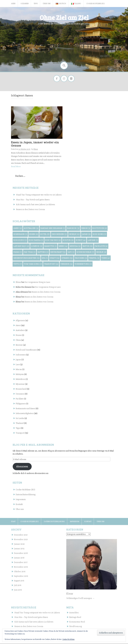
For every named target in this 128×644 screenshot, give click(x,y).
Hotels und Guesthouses (26, 351)
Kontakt (19, 505)
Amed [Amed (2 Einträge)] (18, 229)
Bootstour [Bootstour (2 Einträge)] (100, 229)
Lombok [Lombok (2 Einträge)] (37, 247)
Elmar (18, 283)
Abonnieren (22, 467)
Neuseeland (21, 390)
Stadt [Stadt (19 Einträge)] (55, 259)
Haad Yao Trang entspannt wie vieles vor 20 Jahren (39, 195)
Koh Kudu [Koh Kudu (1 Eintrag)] (20, 241)
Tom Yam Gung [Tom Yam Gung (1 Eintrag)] (33, 265)
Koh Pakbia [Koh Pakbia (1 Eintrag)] (36, 241)
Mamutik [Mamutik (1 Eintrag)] (50, 247)
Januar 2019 (19, 549)
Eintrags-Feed (75, 618)
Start (13, 522)
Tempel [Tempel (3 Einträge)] (94, 259)
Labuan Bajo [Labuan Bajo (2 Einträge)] (21, 247)
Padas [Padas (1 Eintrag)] (18, 253)
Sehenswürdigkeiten (25, 414)
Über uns (47, 4)
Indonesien (21, 356)
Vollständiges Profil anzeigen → (80, 599)
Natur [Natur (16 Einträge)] (88, 247)
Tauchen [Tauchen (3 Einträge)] (81, 259)
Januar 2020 (19, 545)
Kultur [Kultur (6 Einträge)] (68, 241)
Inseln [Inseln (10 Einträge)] (74, 235)
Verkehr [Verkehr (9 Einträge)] (66, 265)
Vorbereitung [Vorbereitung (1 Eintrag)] (83, 265)
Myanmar (20, 385)
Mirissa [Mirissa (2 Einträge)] (75, 247)
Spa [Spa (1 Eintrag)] (45, 259)
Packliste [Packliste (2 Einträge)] (101, 247)
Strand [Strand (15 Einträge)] (67, 259)
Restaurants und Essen (25, 409)
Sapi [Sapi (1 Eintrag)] (71, 253)
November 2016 (21, 568)
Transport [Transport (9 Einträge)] (51, 265)
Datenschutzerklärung (26, 495)
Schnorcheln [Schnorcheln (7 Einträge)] (85, 253)
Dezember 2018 (21, 554)
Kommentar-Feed (77, 623)
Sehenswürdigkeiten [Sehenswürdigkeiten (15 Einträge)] (27, 259)
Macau (19, 370)
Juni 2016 (18, 591)
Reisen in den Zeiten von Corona (30, 210)
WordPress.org (76, 627)
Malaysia (20, 375)
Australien (20, 331)
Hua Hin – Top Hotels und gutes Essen (33, 200)
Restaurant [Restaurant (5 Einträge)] (58, 253)
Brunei (19, 336)
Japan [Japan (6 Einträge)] (86, 235)
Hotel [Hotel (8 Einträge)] (45, 235)
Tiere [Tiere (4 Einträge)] (106, 259)
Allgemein (20, 321)
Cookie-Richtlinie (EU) (95, 4)
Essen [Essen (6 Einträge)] (34, 235)
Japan (18, 361)
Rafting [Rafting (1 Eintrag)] (43, 253)
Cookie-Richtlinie (68, 639)
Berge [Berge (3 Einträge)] (86, 229)
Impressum (21, 500)
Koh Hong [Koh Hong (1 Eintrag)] (99, 235)
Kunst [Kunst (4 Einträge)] (81, 241)
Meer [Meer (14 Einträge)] (63, 247)
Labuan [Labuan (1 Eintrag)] (93, 241)
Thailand (20, 424)
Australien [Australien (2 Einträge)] (31, 229)
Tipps (36, 4)
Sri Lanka (20, 419)
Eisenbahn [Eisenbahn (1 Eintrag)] (20, 235)
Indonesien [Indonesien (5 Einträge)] (59, 235)
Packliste (20, 400)
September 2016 (21, 577)
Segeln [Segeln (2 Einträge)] (101, 253)
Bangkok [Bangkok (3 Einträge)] (73, 229)
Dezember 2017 (21, 563)
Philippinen (21, 405)
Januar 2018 (19, 559)
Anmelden (74, 614)
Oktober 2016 (20, 572)
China (18, 341)
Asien (13, 4)
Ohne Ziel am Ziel (64, 17)
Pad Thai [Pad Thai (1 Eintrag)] (30, 253)
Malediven (20, 380)
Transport (20, 434)
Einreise (19, 346)
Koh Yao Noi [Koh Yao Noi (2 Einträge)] (53, 241)
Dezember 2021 (21, 536)
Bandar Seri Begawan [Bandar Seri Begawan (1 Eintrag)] (53, 229)
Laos (18, 365)
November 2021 (21, 540)
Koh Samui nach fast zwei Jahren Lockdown (36, 205)
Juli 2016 (18, 586)
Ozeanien (25, 4)
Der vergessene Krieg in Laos (37, 283)
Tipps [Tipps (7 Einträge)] (18, 265)
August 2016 (19, 581)
